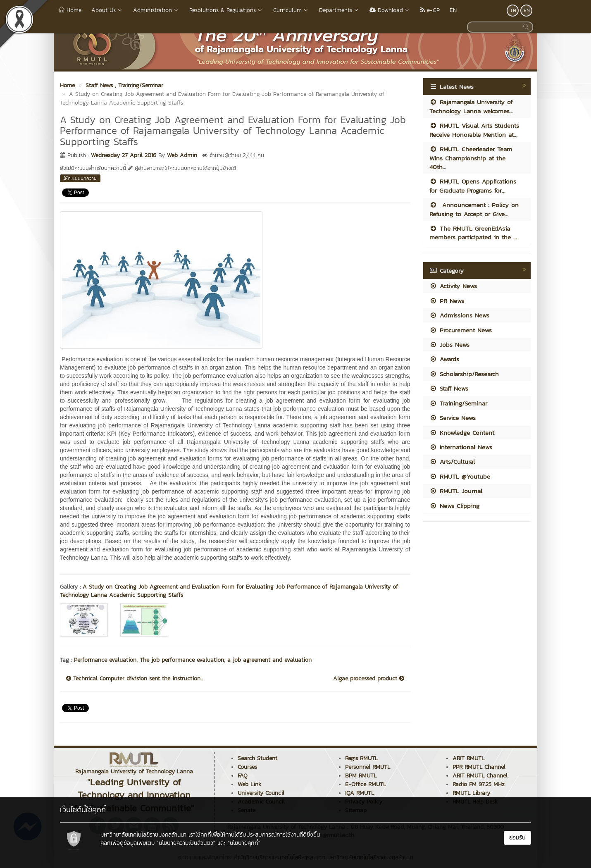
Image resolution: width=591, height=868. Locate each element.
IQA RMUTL (360, 793)
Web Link (249, 784)
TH (513, 10)
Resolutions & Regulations (226, 10)
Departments (339, 10)
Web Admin (182, 155)
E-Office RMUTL (366, 784)
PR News (447, 301)
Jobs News (449, 345)
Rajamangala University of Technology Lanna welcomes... (471, 106)
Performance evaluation (105, 660)
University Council (261, 793)
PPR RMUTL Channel (479, 767)
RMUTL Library (471, 793)
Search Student (257, 758)
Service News (453, 418)
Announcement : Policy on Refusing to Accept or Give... (474, 209)
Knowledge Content (462, 433)
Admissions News (459, 315)
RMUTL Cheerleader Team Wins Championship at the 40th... (471, 158)
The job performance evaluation (182, 660)
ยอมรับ (517, 838)
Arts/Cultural (452, 461)
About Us (107, 10)
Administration (156, 10)
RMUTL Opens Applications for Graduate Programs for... (473, 186)
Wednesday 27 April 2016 (124, 155)
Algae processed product (369, 679)
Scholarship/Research (464, 374)
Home (70, 10)
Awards (444, 359)
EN (453, 10)
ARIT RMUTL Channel (480, 776)
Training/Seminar (458, 403)
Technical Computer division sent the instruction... (135, 679)
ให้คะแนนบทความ (80, 178)
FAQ (243, 776)
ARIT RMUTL (468, 758)
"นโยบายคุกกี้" (244, 843)
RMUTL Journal (456, 491)
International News (461, 447)
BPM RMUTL (361, 776)
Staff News (449, 388)
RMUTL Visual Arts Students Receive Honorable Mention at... (474, 130)
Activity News (453, 286)
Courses (247, 767)
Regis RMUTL (361, 758)
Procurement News (461, 330)
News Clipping (454, 506)
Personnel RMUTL (368, 767)
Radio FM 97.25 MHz (479, 784)
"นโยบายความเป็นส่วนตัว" (186, 843)
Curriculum (291, 10)
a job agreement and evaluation (269, 660)
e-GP (430, 10)
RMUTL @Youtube (460, 476)
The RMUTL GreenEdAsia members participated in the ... (473, 233)
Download (390, 10)
